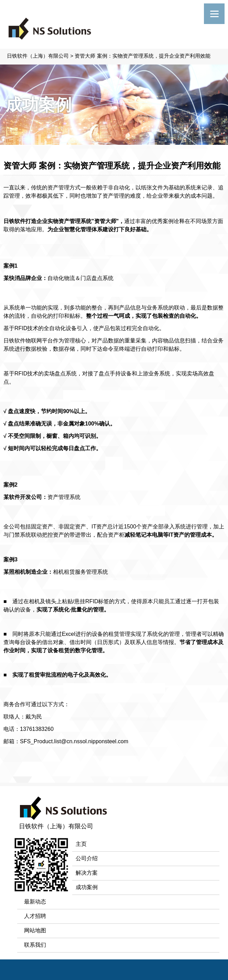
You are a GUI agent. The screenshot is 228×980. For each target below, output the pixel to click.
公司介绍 (87, 858)
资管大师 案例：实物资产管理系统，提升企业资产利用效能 (142, 56)
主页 (81, 844)
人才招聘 (35, 916)
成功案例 (87, 887)
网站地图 (35, 930)
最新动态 (35, 902)
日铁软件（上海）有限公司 (38, 56)
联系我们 (35, 945)
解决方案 (87, 873)
